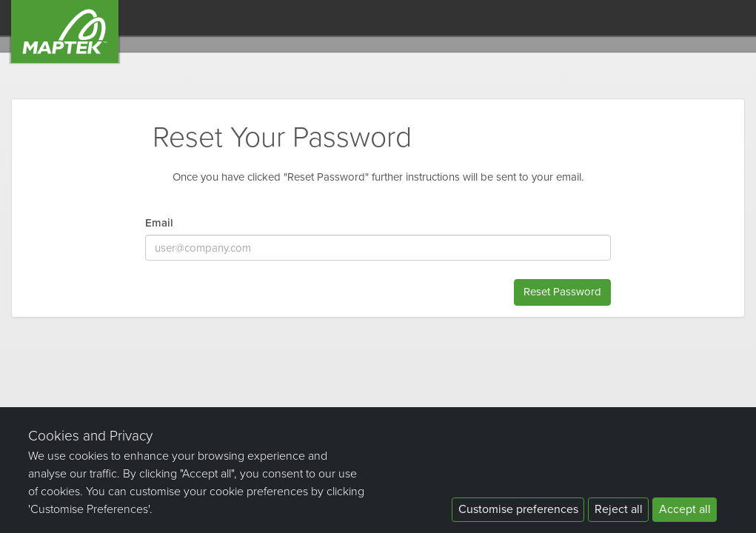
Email (159, 223)
